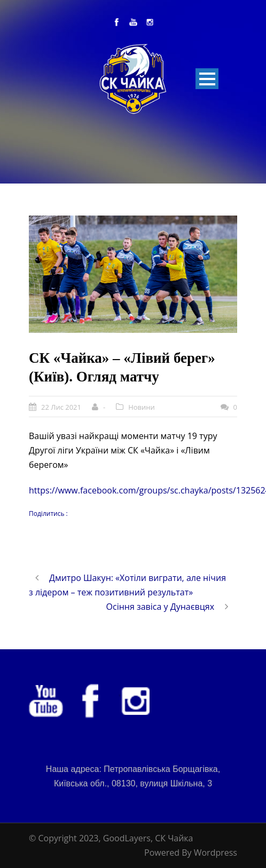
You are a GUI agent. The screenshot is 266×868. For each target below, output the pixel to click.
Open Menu (207, 79)
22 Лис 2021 (61, 407)
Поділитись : (48, 513)
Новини (142, 407)
